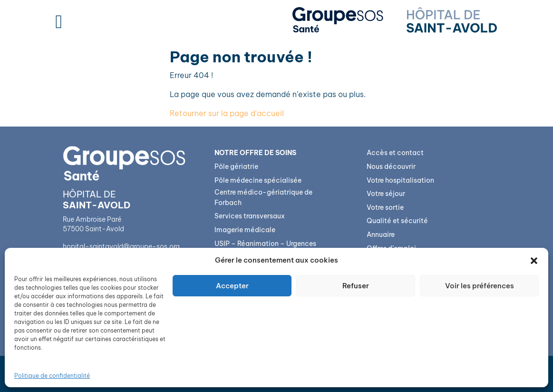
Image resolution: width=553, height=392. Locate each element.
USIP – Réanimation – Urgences (265, 244)
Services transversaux (250, 216)
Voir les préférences (480, 286)
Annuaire (381, 235)
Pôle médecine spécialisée (258, 180)
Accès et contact (395, 153)
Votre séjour (386, 194)
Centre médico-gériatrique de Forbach (263, 197)
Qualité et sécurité (397, 221)
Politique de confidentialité (52, 376)
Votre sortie (385, 207)
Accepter (232, 286)
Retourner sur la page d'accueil (227, 113)
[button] (534, 260)
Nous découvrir (391, 167)
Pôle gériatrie (236, 167)
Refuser (356, 286)
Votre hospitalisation (400, 180)
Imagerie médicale (245, 230)
